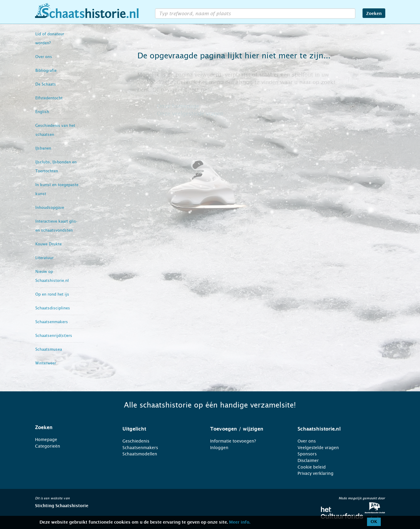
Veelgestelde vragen (318, 448)
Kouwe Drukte (48, 244)
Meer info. (240, 522)
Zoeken (374, 14)
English (42, 112)
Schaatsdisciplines (53, 308)
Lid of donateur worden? (50, 38)
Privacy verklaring (316, 473)
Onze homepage (178, 106)
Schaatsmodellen (140, 454)
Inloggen (219, 448)
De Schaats (46, 84)
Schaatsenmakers (52, 322)
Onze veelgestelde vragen (190, 114)
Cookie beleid (312, 467)
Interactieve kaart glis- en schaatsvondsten (56, 226)
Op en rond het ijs (52, 294)
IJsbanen (43, 148)
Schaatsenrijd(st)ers (54, 336)
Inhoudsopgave (50, 208)
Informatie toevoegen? (233, 441)
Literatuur (44, 258)
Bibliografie (46, 70)
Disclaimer (308, 460)
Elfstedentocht (49, 98)
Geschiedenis (136, 441)
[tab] (71, 428)
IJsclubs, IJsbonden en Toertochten (56, 167)
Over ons (44, 57)
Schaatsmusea (49, 349)
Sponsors (307, 454)
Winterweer (46, 363)
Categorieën (48, 446)
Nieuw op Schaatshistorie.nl (52, 276)
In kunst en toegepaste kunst (57, 189)
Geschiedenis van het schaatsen (55, 130)
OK (374, 522)
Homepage (46, 440)
